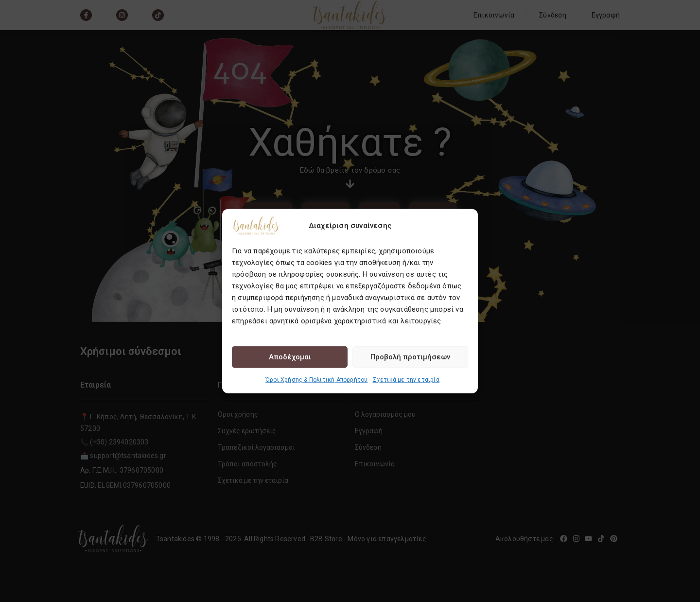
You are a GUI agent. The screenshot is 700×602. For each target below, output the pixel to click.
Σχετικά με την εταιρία (406, 379)
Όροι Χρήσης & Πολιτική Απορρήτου (316, 379)
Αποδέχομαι (290, 357)
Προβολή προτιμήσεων (410, 357)
